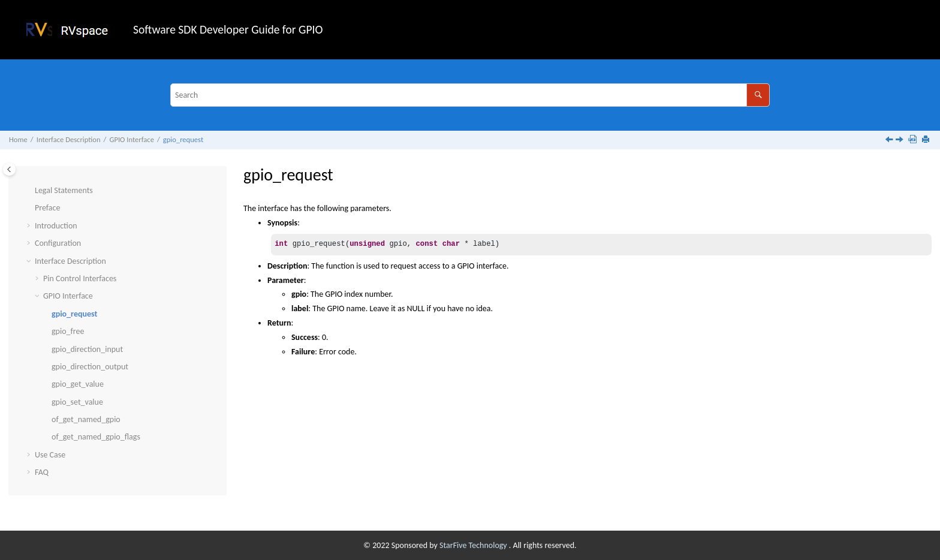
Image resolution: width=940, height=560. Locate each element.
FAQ (42, 472)
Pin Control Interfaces (80, 279)
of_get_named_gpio (86, 419)
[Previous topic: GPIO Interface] (890, 141)
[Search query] (470, 95)
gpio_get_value (78, 384)
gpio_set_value (77, 402)
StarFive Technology (474, 545)
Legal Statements (64, 190)
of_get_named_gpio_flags (96, 437)
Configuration (58, 243)
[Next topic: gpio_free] (900, 141)
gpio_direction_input (87, 349)
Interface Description (69, 139)
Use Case (50, 455)
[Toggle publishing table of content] (9, 169)
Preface (47, 208)
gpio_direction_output (90, 367)
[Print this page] (927, 140)
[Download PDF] (914, 140)
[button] (30, 191)
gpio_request (183, 139)
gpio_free (68, 331)
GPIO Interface (131, 139)
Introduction (56, 226)
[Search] (758, 95)
